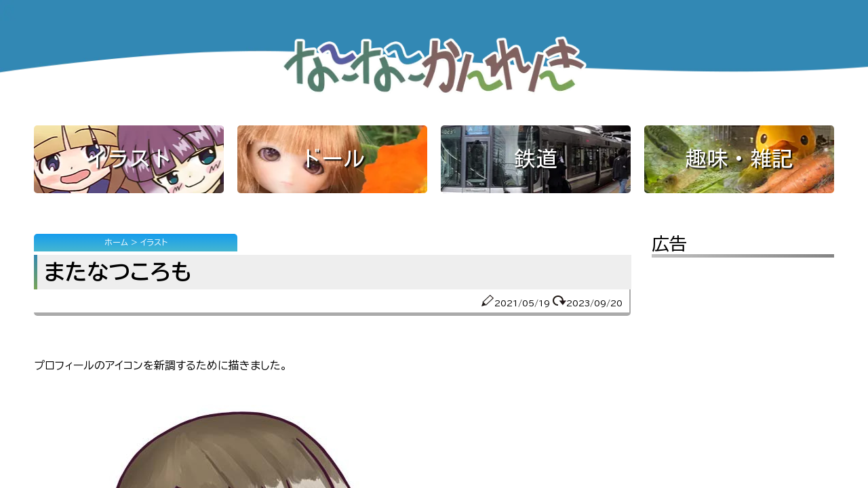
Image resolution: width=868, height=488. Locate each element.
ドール (332, 159)
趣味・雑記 (739, 159)
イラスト (129, 159)
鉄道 (536, 159)
